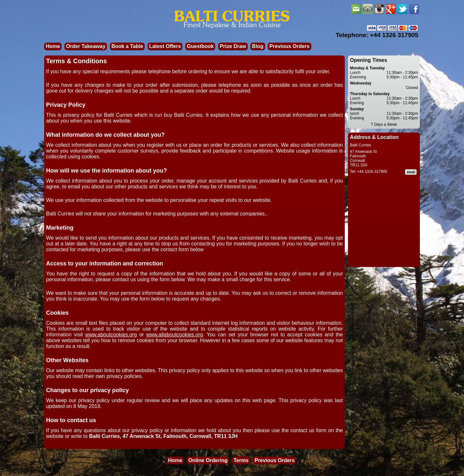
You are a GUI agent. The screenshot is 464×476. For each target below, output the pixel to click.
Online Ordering (208, 460)
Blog (258, 46)
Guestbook (200, 46)
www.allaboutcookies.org (175, 335)
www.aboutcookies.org (111, 335)
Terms (241, 460)
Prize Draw (233, 46)
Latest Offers (165, 46)
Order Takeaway (86, 46)
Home (53, 46)
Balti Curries (236, 472)
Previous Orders (290, 46)
